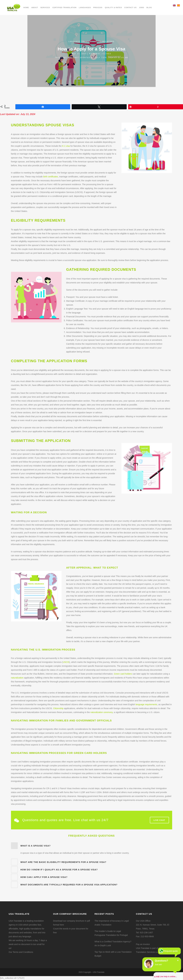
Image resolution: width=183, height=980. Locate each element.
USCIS (66, 662)
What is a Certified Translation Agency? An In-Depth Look (113, 944)
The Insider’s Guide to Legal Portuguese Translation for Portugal (111, 933)
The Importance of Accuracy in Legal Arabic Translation (112, 923)
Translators (106, 42)
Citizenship (58, 708)
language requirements (146, 704)
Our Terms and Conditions (21, 952)
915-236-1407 (146, 933)
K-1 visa (66, 146)
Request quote (171, 951)
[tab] (92, 846)
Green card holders (123, 674)
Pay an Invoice (143, 944)
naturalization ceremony (102, 712)
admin (96, 54)
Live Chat (159, 820)
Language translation (83, 42)
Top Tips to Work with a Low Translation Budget (113, 954)
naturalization (17, 678)
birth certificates (51, 177)
